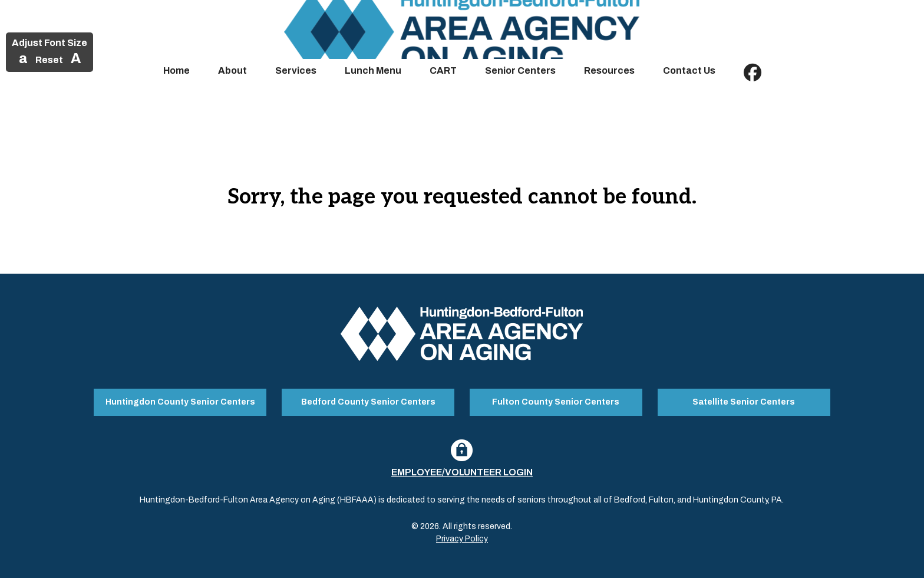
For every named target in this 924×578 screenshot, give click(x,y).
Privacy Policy (462, 539)
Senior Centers (520, 70)
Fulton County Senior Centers (556, 402)
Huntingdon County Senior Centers (180, 402)
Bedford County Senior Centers (368, 402)
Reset (49, 60)
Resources (609, 70)
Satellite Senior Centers (744, 402)
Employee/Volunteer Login (462, 472)
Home (176, 70)
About (232, 70)
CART (443, 70)
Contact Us (689, 70)
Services (296, 70)
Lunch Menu (373, 70)
